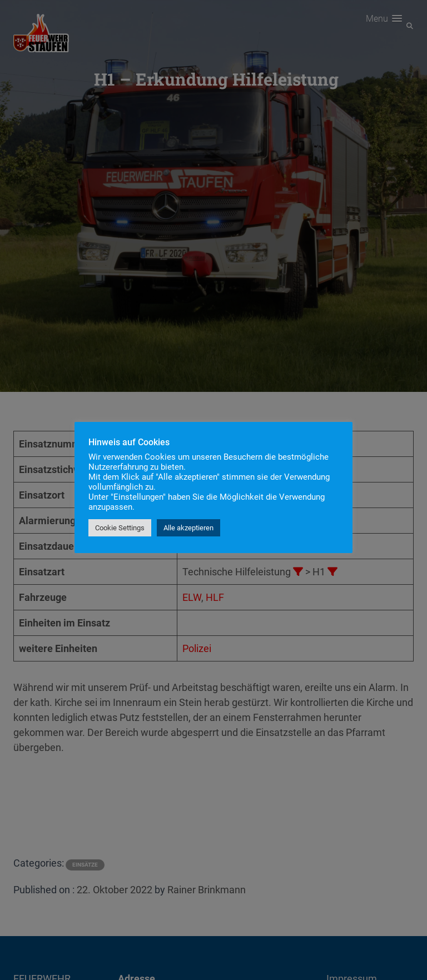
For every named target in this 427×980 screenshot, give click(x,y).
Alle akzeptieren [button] (188, 528)
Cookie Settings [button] (120, 528)
